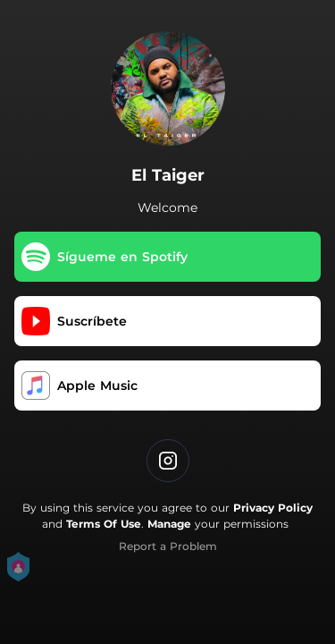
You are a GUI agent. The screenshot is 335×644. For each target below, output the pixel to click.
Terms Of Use (104, 524)
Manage (169, 524)
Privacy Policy (273, 508)
